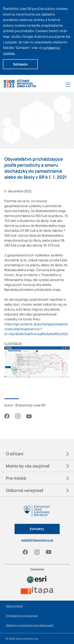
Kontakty (37, 529)
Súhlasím (20, 64)
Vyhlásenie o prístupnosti (22, 616)
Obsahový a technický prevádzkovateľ (30, 625)
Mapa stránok (14, 606)
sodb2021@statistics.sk (37, 540)
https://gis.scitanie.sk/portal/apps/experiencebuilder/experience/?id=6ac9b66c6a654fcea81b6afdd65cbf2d (36, 329)
